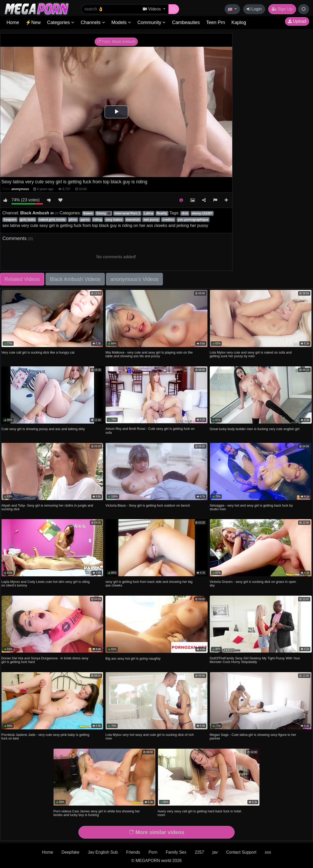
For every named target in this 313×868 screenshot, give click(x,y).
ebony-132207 (202, 213)
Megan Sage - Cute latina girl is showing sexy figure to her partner (253, 737)
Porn (153, 852)
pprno (85, 220)
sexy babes (114, 220)
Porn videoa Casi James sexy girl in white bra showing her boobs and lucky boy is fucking (97, 813)
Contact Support (241, 852)
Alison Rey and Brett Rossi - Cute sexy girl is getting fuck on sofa (150, 430)
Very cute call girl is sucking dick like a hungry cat (38, 352)
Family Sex (176, 852)
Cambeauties (186, 22)
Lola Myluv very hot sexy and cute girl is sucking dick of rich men (150, 737)
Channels (93, 22)
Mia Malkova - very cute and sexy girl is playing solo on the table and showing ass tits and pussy (149, 354)
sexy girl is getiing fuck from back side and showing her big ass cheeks (149, 583)
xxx (268, 852)
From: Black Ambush (116, 42)
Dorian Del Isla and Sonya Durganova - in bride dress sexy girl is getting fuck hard (45, 660)
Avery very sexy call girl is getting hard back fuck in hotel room (200, 813)
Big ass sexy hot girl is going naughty (133, 658)
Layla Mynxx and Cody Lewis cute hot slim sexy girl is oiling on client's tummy (45, 583)
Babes (88, 213)
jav (215, 852)
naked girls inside (52, 220)
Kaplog (239, 22)
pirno (73, 220)
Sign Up (282, 9)
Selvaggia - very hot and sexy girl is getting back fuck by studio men (251, 507)
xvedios (168, 220)
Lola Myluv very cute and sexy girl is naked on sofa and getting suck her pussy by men (251, 354)
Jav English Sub (103, 852)
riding (97, 220)
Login (254, 9)
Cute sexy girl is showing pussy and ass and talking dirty (43, 429)
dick (185, 213)
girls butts (28, 220)
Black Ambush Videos (75, 279)
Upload (297, 21)
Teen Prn (215, 22)
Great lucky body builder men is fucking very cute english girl (255, 429)
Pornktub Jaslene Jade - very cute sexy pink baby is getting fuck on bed (45, 737)
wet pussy (151, 220)
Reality (162, 213)
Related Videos (22, 279)
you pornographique (193, 220)
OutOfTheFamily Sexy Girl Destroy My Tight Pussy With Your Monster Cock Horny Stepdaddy (255, 660)
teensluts (133, 220)
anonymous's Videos (134, 279)
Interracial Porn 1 (127, 213)
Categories (61, 22)
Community (151, 22)
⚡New (33, 22)
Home (13, 22)
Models (121, 22)
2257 (200, 852)
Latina (148, 213)
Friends (133, 852)
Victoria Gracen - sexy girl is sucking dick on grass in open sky (253, 583)
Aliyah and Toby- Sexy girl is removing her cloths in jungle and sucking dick (47, 507)
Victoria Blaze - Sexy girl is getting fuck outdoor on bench (148, 505)
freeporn (10, 220)
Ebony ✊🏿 (104, 213)
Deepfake (70, 852)
